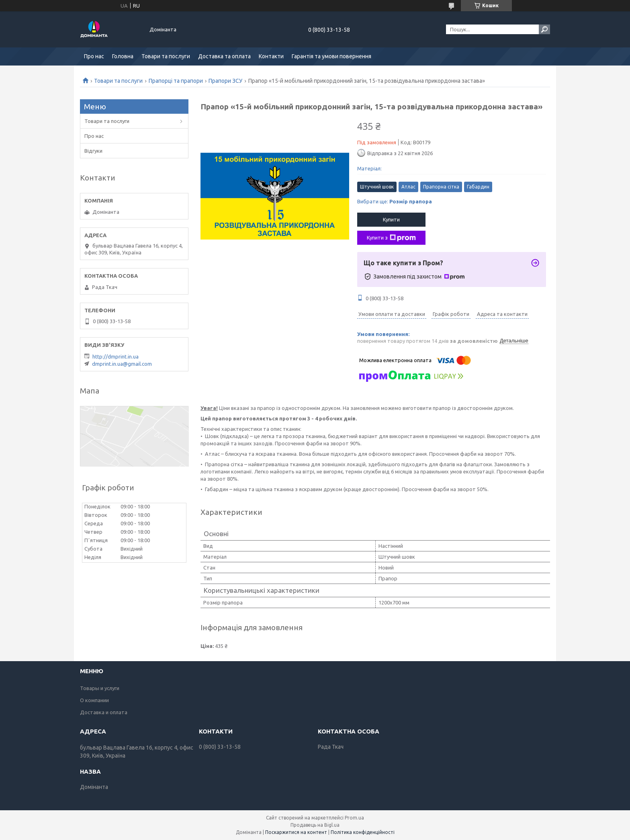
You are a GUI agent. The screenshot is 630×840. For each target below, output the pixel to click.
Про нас (94, 56)
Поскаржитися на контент (296, 832)
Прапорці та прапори (176, 81)
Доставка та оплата (224, 56)
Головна (123, 56)
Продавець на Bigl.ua (315, 825)
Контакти (271, 56)
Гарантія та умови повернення (331, 56)
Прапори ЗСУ (225, 81)
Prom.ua (354, 818)
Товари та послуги (166, 56)
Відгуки (93, 151)
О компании (94, 700)
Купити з (391, 238)
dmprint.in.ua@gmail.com (122, 364)
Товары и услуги (100, 688)
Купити (391, 219)
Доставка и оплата (104, 712)
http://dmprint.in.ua (116, 356)
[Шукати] (544, 29)
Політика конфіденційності (363, 832)
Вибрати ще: (395, 201)
